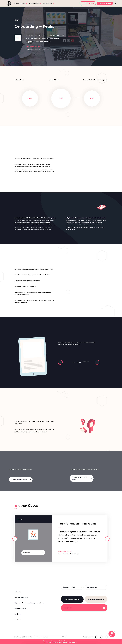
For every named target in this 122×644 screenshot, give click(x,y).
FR (15, 619)
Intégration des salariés (47, 159)
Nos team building (34, 3)
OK (63, 637)
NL (21, 619)
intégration (26, 164)
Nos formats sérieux (19, 3)
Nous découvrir (47, 3)
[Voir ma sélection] (112, 634)
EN (18, 619)
